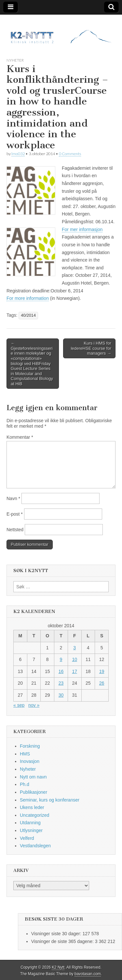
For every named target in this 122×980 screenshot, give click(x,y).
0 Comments (70, 154)
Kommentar (20, 437)
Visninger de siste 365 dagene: (63, 941)
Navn (13, 498)
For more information (28, 298)
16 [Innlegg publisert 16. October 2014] (61, 671)
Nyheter (15, 60)
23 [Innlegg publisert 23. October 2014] (61, 683)
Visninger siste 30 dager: (57, 934)
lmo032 (18, 154)
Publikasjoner (34, 792)
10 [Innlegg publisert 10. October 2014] (75, 659)
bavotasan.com (88, 974)
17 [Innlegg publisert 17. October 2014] (75, 671)
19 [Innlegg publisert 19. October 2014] (102, 671)
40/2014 (28, 315)
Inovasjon (30, 761)
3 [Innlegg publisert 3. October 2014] (75, 648)
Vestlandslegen (35, 846)
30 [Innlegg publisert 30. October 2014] (61, 695)
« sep (19, 705)
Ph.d (25, 784)
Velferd (27, 838)
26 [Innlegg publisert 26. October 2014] (102, 683)
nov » (34, 705)
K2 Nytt (58, 967)
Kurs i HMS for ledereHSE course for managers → (91, 348)
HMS (25, 754)
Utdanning (30, 823)
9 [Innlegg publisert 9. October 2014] (61, 659)
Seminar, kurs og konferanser (50, 800)
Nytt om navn (33, 777)
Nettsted (15, 530)
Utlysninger (31, 830)
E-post (15, 514)
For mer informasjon (82, 229)
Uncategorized (34, 815)
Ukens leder (32, 807)
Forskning (30, 746)
